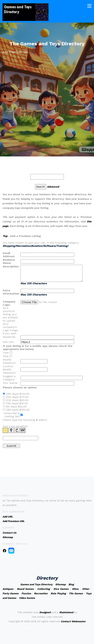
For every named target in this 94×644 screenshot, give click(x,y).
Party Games (10, 593)
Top (5, 236)
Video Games (27, 598)
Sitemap (60, 584)
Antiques (8, 589)
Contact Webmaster (73, 621)
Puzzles (26, 593)
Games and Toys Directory (36, 584)
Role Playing (58, 593)
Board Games (25, 589)
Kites (75, 589)
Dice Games (61, 589)
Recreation (41, 593)
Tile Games (76, 593)
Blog (71, 584)
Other (86, 589)
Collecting (44, 589)
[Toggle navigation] (89, 5)
